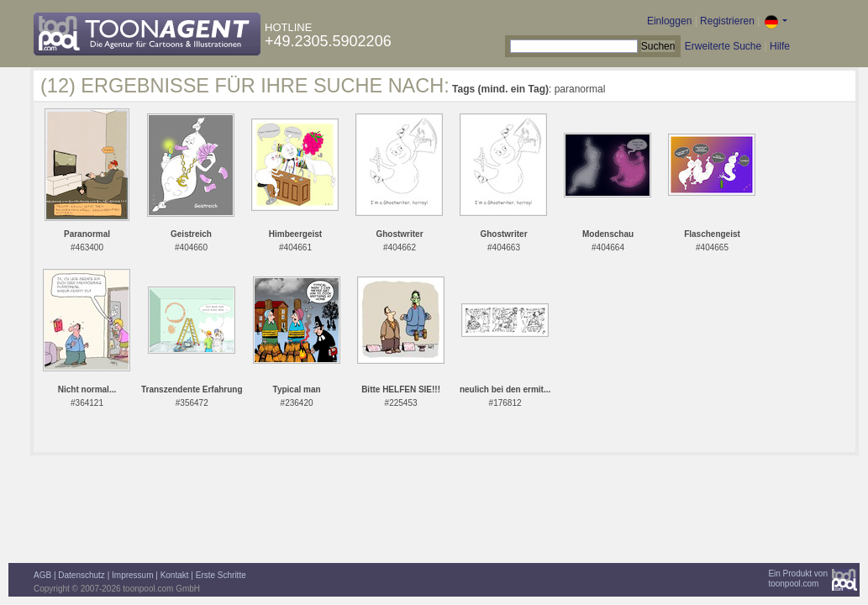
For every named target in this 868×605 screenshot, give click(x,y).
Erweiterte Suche (723, 46)
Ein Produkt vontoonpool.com (798, 579)
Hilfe (780, 46)
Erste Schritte (221, 575)
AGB (42, 575)
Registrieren (727, 21)
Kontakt (175, 575)
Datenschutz (82, 575)
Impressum (132, 575)
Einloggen (669, 21)
